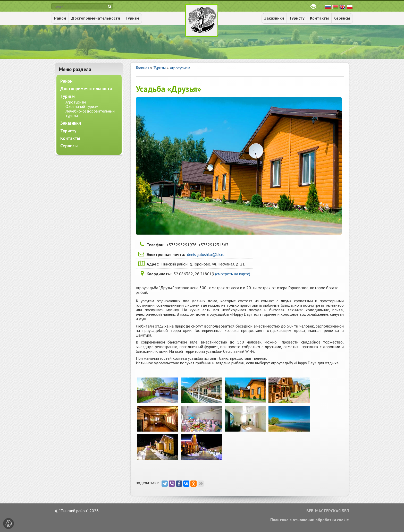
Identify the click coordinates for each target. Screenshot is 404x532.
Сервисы (342, 18)
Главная (142, 68)
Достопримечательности (96, 18)
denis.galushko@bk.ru (206, 254)
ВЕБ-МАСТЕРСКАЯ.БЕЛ (328, 511)
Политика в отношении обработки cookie (310, 520)
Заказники (274, 18)
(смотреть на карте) (233, 274)
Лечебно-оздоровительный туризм (90, 113)
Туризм (132, 18)
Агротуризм (180, 68)
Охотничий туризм (82, 106)
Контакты (319, 18)
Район (60, 18)
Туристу (297, 18)
